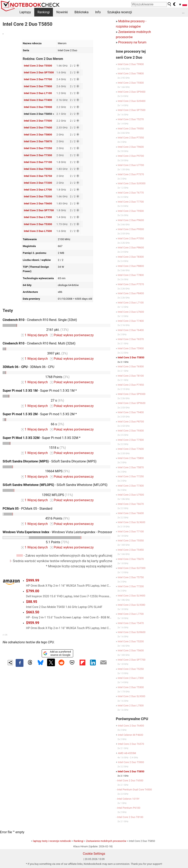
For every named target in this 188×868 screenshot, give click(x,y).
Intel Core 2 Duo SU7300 (132, 568)
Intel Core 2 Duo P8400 (131, 293)
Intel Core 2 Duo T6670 (131, 504)
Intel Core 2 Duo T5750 (38, 176)
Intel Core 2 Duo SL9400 (131, 596)
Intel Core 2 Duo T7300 (38, 155)
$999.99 (33, 580)
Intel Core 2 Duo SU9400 (132, 101)
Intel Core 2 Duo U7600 (131, 312)
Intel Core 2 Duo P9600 (131, 220)
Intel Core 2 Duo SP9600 (131, 403)
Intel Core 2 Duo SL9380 (131, 605)
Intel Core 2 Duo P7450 (131, 385)
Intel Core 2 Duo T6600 (131, 513)
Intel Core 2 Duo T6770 (131, 193)
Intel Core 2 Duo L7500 (38, 231)
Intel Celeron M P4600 (130, 735)
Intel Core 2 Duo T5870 (38, 141)
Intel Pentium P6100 (129, 808)
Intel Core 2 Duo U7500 (131, 495)
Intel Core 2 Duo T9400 (131, 412)
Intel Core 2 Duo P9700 (131, 156)
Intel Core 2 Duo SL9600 (131, 522)
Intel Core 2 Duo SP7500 (39, 72)
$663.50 (33, 612)
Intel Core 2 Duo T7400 (38, 100)
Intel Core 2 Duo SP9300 (131, 394)
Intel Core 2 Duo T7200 (38, 183)
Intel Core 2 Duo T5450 (131, 550)
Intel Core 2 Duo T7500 (38, 121)
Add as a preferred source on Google (57, 653)
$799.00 (33, 591)
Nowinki (62, 12)
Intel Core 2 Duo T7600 (38, 127)
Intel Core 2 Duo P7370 (131, 174)
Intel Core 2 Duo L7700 (38, 190)
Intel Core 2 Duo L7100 (38, 93)
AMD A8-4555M (127, 753)
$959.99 (33, 623)
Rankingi (44, 12)
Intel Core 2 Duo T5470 (131, 623)
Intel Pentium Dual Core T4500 (135, 790)
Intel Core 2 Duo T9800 (131, 73)
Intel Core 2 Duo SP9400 (131, 92)
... (183, 12)
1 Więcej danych (35, 335)
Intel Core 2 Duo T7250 (38, 148)
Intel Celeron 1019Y (128, 799)
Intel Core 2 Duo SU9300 (132, 183)
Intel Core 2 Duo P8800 (131, 266)
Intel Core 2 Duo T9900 (131, 64)
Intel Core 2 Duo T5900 (38, 107)
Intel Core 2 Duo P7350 (131, 138)
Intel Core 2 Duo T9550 (131, 129)
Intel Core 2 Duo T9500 (131, 211)
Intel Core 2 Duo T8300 (131, 257)
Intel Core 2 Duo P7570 (131, 284)
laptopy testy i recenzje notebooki (52, 841)
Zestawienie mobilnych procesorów (106, 841)
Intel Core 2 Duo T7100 (38, 162)
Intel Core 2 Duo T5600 (38, 203)
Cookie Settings (94, 854)
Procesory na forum (132, 42)
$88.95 (32, 602)
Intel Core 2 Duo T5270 (131, 119)
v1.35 (5, 635)
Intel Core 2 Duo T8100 (131, 376)
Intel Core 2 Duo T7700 (38, 79)
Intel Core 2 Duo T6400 (131, 330)
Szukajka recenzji (120, 12)
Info (98, 12)
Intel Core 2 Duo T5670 (131, 559)
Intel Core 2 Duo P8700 (131, 422)
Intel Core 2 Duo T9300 (131, 431)
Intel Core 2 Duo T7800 (38, 86)
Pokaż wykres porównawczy (72, 335)
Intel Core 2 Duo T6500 (131, 366)
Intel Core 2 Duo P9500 (131, 229)
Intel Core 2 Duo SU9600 (132, 632)
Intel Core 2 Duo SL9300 (131, 696)
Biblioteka (81, 12)
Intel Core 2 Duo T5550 (38, 169)
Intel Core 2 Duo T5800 (38, 134)
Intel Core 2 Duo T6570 (131, 339)
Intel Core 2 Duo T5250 (131, 669)
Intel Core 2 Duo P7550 (131, 238)
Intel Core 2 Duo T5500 (38, 66)
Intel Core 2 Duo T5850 (131, 357)
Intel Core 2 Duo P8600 (131, 247)
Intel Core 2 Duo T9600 (131, 147)
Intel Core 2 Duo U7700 (131, 165)
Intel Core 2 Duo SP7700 (39, 210)
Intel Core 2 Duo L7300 (38, 217)
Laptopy (25, 12)
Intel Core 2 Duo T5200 (38, 196)
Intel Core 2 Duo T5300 (38, 224)
